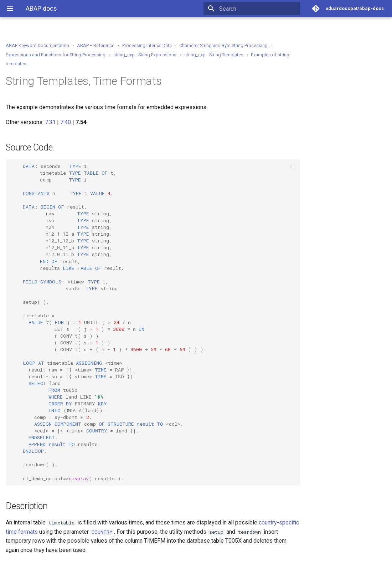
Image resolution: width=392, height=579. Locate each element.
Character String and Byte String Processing (223, 45)
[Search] (258, 9)
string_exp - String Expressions (145, 55)
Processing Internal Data (147, 45)
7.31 (50, 122)
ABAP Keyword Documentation (37, 45)
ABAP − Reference (96, 45)
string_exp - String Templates (214, 55)
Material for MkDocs (49, 571)
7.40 (66, 122)
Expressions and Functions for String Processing (56, 55)
